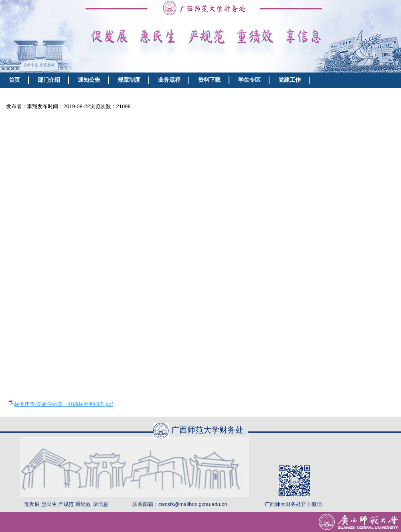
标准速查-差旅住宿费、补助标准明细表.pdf (64, 404)
